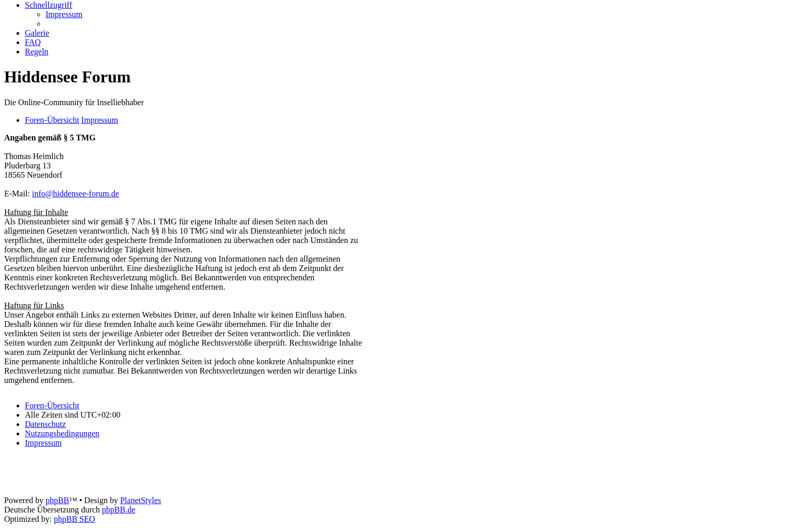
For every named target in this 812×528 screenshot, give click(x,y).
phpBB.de (119, 510)
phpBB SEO (75, 519)
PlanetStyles (141, 500)
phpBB (57, 500)
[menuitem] (64, 14)
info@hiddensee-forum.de (76, 194)
